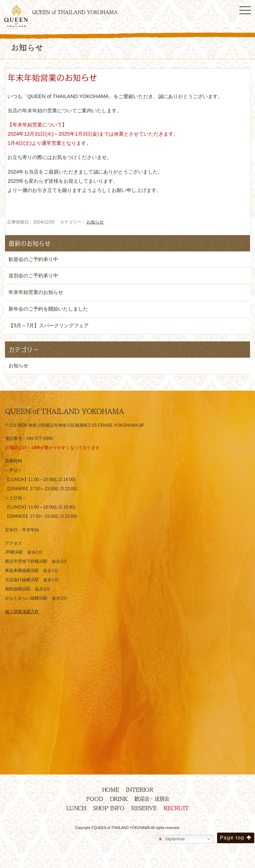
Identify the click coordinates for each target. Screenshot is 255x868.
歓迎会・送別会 (152, 799)
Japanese (171, 839)
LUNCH (76, 808)
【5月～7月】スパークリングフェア (49, 325)
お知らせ (95, 222)
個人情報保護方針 (22, 612)
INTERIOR (140, 789)
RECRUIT (176, 808)
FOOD (95, 799)
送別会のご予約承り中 (33, 276)
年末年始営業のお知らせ (36, 292)
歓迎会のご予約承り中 (33, 259)
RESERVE (144, 808)
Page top (236, 838)
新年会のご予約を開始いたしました (48, 309)
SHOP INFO (109, 808)
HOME (111, 789)
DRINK (119, 799)
